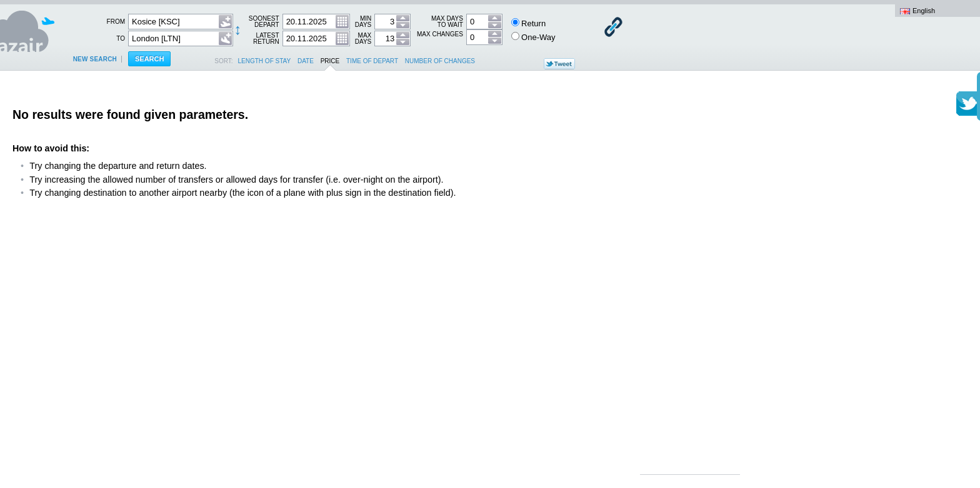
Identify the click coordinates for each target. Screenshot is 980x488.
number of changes (440, 61)
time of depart (372, 61)
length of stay (265, 61)
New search (95, 59)
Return (529, 23)
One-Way (533, 37)
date (306, 61)
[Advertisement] (690, 282)
